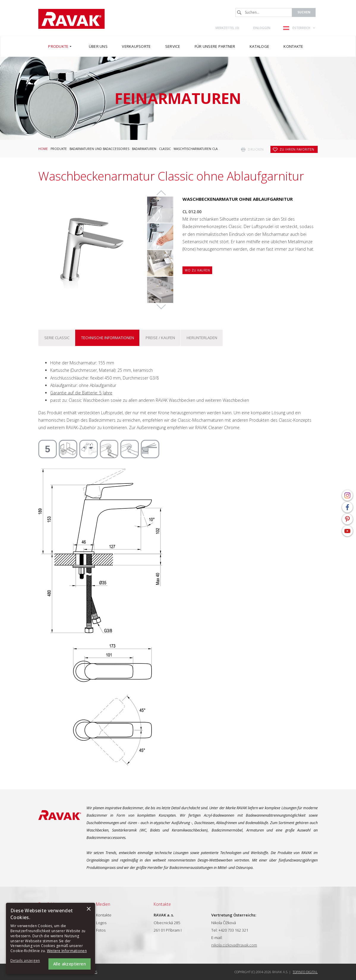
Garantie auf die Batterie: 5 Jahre (81, 393)
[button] (27, 961)
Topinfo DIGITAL (305, 972)
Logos (101, 923)
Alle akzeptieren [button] (70, 964)
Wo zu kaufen (197, 270)
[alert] (51, 938)
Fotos (101, 930)
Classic (165, 149)
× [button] (88, 909)
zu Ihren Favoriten (297, 149)
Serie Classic (57, 338)
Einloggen (262, 28)
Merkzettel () (227, 28)
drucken (256, 149)
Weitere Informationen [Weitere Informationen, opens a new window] (67, 951)
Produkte (59, 149)
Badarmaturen (144, 149)
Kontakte (104, 915)
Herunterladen (202, 338)
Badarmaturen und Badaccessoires (99, 149)
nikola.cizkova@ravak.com (234, 945)
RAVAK (71, 19)
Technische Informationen (108, 338)
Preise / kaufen (160, 338)
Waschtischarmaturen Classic (199, 149)
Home (43, 149)
